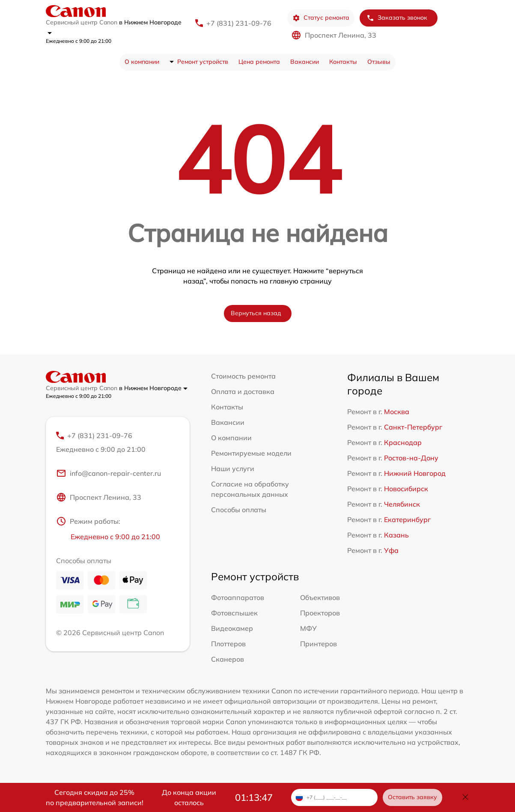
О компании (142, 62)
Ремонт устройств (203, 62)
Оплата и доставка (243, 391)
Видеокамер (232, 628)
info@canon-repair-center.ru (109, 473)
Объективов (320, 597)
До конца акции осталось (189, 797)
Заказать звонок (397, 18)
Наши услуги (233, 469)
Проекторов (320, 613)
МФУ (308, 628)
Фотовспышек (234, 613)
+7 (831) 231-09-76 (239, 23)
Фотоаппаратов (238, 597)
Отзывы (379, 62)
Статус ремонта (321, 18)
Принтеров (319, 644)
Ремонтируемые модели (251, 453)
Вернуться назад (256, 313)
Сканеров (228, 659)
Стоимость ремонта (243, 376)
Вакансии (305, 62)
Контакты (343, 62)
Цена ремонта (259, 62)
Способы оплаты (239, 510)
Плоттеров (228, 644)
